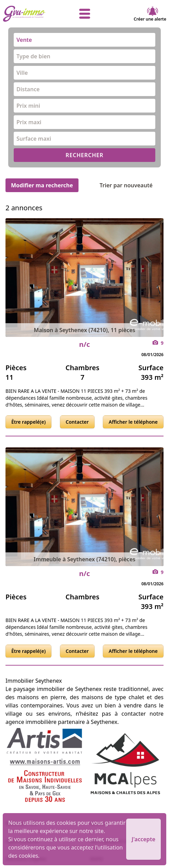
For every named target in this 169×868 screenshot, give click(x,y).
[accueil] (30, 14)
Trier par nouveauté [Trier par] (131, 185)
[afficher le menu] (84, 14)
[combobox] (84, 40)
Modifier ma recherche (42, 185)
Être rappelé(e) (28, 422)
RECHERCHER (84, 155)
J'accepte (143, 839)
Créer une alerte (150, 14)
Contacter (77, 422)
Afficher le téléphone (133, 422)
